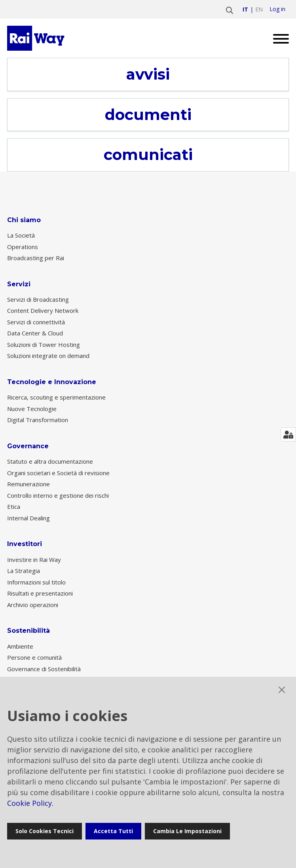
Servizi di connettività (36, 322)
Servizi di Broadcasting (38, 299)
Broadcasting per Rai (36, 258)
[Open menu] (278, 38)
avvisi (148, 74)
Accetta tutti (113, 831)
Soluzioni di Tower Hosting (44, 345)
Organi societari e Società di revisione (58, 473)
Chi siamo (24, 220)
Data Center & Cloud (35, 333)
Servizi (19, 284)
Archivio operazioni (33, 605)
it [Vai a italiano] (245, 9)
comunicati (148, 155)
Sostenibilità (28, 631)
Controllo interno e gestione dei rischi (58, 495)
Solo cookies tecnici (45, 831)
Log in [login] (277, 9)
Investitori (25, 544)
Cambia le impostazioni (187, 831)
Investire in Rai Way (34, 560)
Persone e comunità (34, 657)
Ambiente (20, 646)
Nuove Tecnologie (32, 409)
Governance (28, 446)
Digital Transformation (38, 420)
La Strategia (24, 571)
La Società (21, 235)
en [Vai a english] (259, 9)
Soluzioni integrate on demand (48, 356)
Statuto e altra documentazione (50, 461)
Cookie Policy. (30, 803)
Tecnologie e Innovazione (52, 382)
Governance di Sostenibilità (44, 669)
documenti (148, 115)
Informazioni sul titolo (36, 582)
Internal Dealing (28, 518)
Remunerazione (28, 484)
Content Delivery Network (43, 310)
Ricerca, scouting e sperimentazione (56, 397)
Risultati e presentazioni (40, 593)
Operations (23, 247)
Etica (14, 506)
